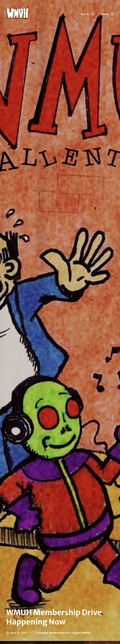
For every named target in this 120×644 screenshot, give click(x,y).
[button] (87, 14)
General (43, 633)
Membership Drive (60, 633)
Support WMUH (81, 633)
